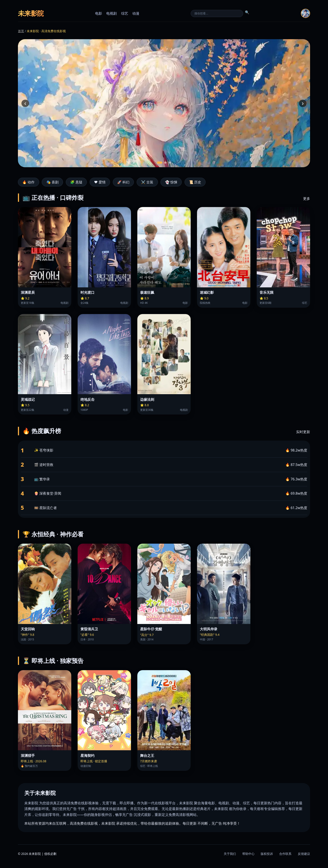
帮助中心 (248, 854)
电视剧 (112, 13)
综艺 (125, 13)
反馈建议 (304, 854)
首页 (21, 31)
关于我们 (230, 854)
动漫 (136, 13)
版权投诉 (267, 854)
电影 (99, 13)
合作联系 (285, 854)
